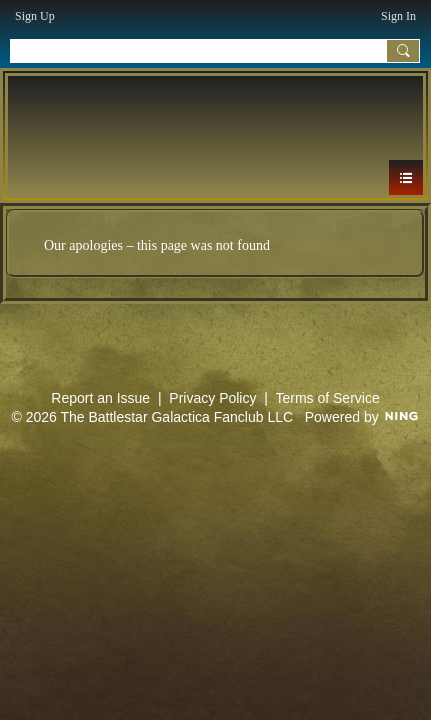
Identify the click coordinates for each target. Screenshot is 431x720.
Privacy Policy (212, 398)
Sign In (398, 16)
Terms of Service (327, 398)
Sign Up (35, 16)
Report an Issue (100, 398)
